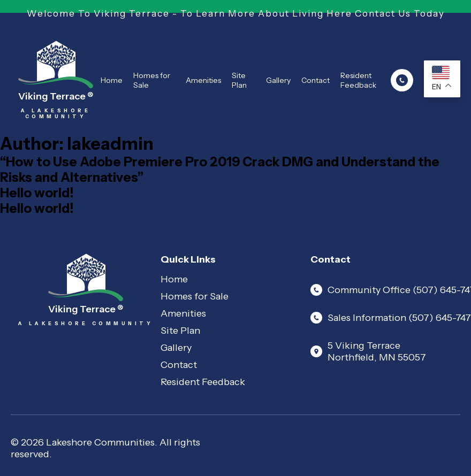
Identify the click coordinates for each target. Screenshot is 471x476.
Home (112, 80)
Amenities (203, 80)
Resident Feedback (358, 80)
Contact (316, 80)
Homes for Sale (152, 80)
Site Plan (239, 80)
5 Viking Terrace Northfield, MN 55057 (368, 351)
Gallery (278, 80)
